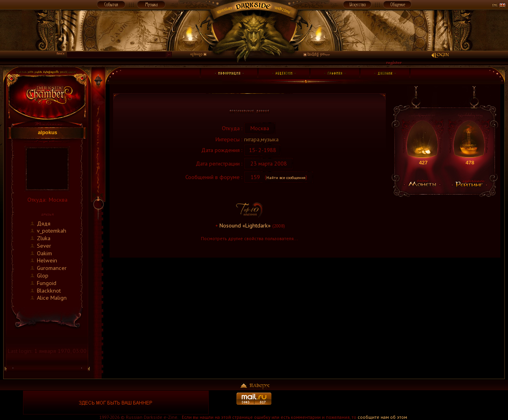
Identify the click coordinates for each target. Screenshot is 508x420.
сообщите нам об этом (382, 417)
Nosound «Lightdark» (245, 225)
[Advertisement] (392, 403)
